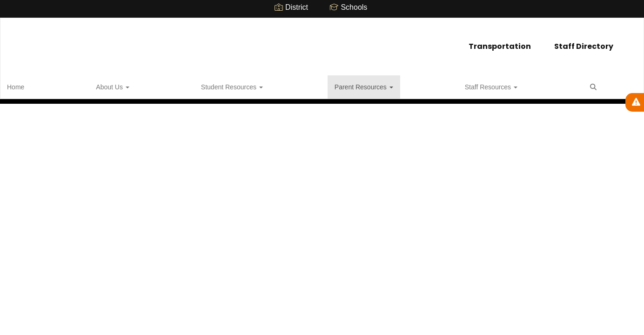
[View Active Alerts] (635, 102)
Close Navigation (362, 89)
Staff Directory (356, 42)
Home (30, 86)
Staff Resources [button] (275, 86)
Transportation (272, 42)
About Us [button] (69, 86)
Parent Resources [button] (205, 86)
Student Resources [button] (131, 86)
